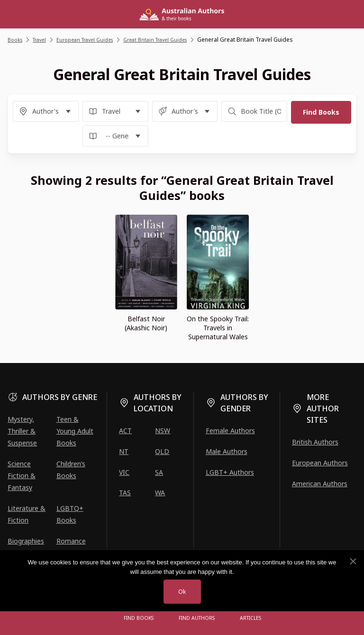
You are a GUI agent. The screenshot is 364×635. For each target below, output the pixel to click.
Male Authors (227, 451)
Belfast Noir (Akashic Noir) (146, 323)
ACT (125, 431)
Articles (248, 618)
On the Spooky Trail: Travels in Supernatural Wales (218, 328)
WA (160, 493)
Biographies (26, 541)
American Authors (320, 484)
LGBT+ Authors (230, 472)
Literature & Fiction (27, 514)
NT (124, 451)
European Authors (320, 463)
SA (159, 472)
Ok (182, 591)
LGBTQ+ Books (70, 514)
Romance (71, 541)
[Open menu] (106, 618)
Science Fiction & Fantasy (22, 476)
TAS (125, 493)
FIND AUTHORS (197, 618)
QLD (162, 451)
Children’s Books (71, 470)
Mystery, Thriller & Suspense (22, 431)
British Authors (315, 442)
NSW (163, 431)
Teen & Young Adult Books (75, 431)
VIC (124, 472)
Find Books (141, 618)
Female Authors (230, 431)
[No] (353, 561)
